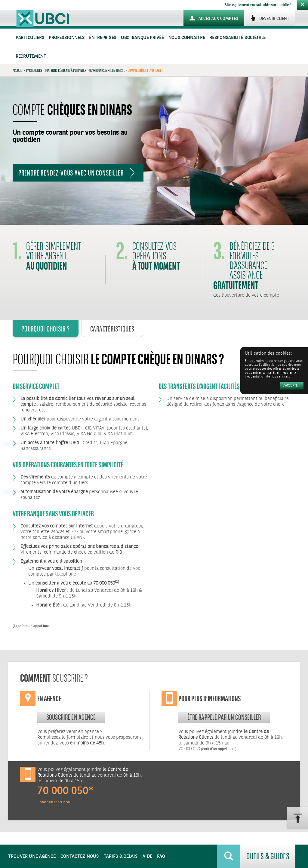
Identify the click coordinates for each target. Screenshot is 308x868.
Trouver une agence (32, 856)
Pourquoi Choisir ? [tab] (46, 329)
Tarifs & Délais (121, 856)
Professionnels (67, 38)
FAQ (161, 856)
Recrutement (31, 56)
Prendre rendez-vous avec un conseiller (71, 173)
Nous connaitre (187, 38)
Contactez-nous (80, 856)
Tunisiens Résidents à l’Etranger (66, 70)
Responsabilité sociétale (237, 38)
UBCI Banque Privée (142, 38)
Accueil (17, 70)
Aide (147, 856)
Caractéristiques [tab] (112, 329)
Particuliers (30, 38)
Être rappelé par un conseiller (224, 717)
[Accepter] (292, 386)
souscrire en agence (71, 717)
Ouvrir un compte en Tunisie (107, 70)
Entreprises (103, 38)
